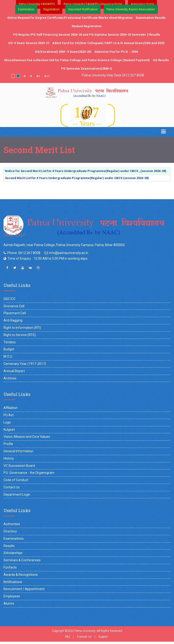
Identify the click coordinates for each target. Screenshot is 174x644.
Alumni (9, 603)
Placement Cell (15, 313)
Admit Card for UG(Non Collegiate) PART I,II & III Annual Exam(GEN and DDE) (108, 43)
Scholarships (13, 553)
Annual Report (14, 371)
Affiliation (11, 408)
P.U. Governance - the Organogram (29, 473)
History (9, 458)
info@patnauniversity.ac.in (69, 253)
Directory (10, 531)
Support (103, 637)
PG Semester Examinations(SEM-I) (87, 69)
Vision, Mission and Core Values (27, 437)
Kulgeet (9, 430)
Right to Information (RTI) (22, 328)
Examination (26, 9)
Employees (12, 596)
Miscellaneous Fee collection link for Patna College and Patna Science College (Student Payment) (77, 60)
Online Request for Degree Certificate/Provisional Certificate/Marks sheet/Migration (70, 18)
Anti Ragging (13, 320)
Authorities (12, 524)
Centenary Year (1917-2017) (25, 364)
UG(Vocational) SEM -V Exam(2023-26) (63, 52)
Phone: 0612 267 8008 (24, 253)
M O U (8, 356)
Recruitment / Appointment (24, 589)
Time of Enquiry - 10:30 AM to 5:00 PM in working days (47, 258)
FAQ (68, 637)
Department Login (17, 494)
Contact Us (12, 487)
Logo (7, 422)
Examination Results (151, 18)
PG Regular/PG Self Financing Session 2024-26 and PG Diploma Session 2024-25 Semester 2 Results (87, 35)
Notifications (13, 582)
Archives (10, 378)
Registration (51, 9)
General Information (18, 451)
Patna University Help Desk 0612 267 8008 (113, 75)
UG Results (161, 60)
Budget (9, 349)
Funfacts (10, 567)
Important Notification (83, 9)
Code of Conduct (16, 480)
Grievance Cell (14, 306)
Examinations (14, 539)
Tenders (10, 342)
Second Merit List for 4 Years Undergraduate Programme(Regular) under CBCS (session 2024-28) (77, 178)
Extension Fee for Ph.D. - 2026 (116, 52)
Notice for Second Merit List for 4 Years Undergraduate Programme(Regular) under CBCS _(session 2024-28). (86, 171)
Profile (8, 444)
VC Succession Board (19, 466)
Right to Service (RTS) (20, 335)
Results (9, 546)
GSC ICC (9, 299)
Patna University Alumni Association (131, 9)
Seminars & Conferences (22, 560)
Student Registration (87, 26)
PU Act (9, 415)
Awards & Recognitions (21, 575)
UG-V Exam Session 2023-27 (29, 43)
